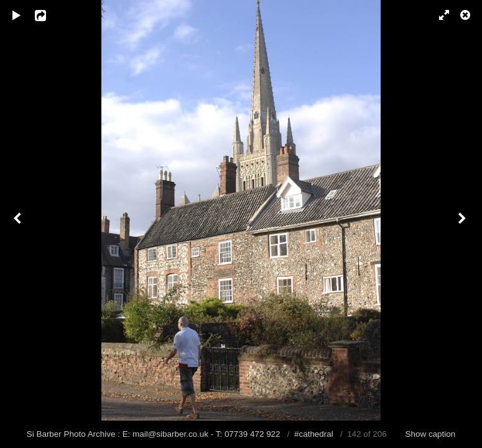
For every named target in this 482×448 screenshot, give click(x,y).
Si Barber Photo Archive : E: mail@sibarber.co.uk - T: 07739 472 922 (155, 434)
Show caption (431, 434)
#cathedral (314, 434)
